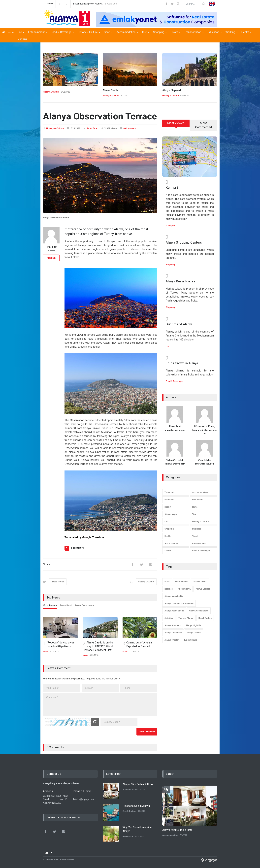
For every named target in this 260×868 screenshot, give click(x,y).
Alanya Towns (200, 582)
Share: (47, 564)
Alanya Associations (174, 611)
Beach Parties (205, 618)
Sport (108, 32)
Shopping (160, 32)
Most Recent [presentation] (50, 605)
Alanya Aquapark (173, 625)
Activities (169, 618)
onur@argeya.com (205, 464)
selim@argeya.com (175, 464)
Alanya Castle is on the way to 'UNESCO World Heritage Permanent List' (98, 646)
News (46, 652)
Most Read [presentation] (66, 605)
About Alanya (184, 589)
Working (231, 32)
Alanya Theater (172, 640)
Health (246, 32)
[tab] (50, 606)
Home (8, 32)
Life (21, 32)
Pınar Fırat (92, 128)
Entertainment (37, 32)
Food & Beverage (62, 32)
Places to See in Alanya (136, 806)
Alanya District (203, 589)
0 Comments (130, 128)
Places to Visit (58, 582)
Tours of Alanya (186, 618)
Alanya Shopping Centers (184, 242)
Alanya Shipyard (172, 90)
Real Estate (198, 500)
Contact (22, 39)
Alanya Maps (171, 514)
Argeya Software (67, 859)
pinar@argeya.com (175, 430)
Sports (168, 551)
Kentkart (172, 188)
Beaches (169, 589)
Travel (195, 536)
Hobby (168, 507)
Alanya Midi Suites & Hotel (138, 784)
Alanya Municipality (174, 596)
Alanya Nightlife (193, 625)
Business (197, 529)
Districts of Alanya (179, 324)
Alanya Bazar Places (180, 281)
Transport (170, 226)
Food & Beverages (174, 381)
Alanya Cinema (194, 633)
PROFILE (51, 258)
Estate (175, 32)
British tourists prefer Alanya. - (95, 4)
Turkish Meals (190, 640)
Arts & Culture (171, 543)
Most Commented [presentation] (85, 605)
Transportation (194, 32)
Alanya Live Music (173, 633)
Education (214, 32)
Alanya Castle (111, 90)
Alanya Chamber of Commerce (179, 603)
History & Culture (89, 32)
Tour (146, 32)
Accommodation (127, 32)
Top (45, 853)
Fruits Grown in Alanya (182, 363)
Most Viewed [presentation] (176, 123)
